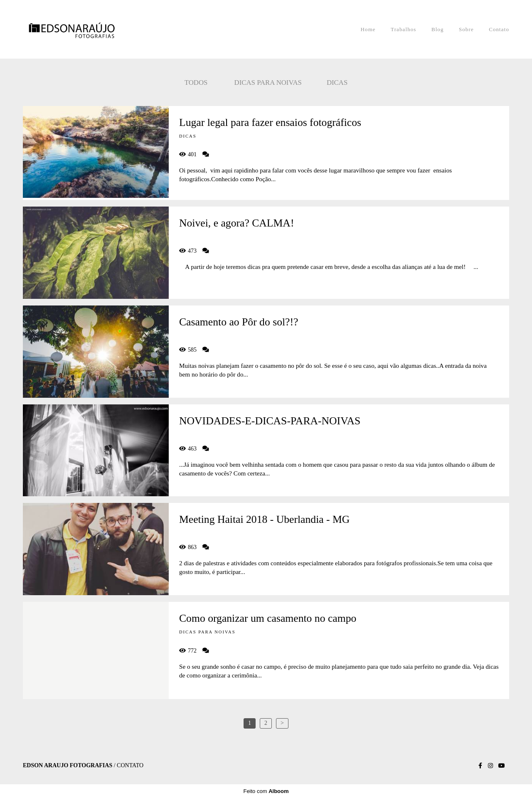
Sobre (466, 29)
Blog (438, 29)
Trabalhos (403, 29)
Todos (196, 83)
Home (368, 29)
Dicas (337, 83)
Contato (499, 29)
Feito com (266, 791)
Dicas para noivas (268, 83)
